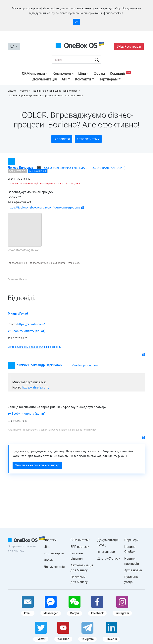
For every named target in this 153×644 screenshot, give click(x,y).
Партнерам (108, 79)
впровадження (19, 263)
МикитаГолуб (18, 314)
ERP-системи (80, 547)
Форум (99, 73)
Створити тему (88, 139)
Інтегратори (106, 552)
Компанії (120, 73)
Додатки (50, 540)
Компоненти (63, 73)
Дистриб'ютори (109, 558)
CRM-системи (33, 73)
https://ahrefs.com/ (31, 324)
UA (13, 46)
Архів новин (133, 570)
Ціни (82, 73)
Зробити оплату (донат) (26, 331)
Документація (45, 79)
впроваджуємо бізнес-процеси (48, 263)
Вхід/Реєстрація (129, 46)
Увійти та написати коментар (37, 465)
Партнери (131, 540)
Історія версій (54, 553)
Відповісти (62, 139)
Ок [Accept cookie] (76, 22)
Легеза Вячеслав (21, 168)
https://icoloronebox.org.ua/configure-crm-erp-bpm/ (44, 207)
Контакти (83, 79)
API (64, 79)
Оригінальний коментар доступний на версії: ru (35, 347)
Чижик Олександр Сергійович (40, 365)
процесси (75, 263)
